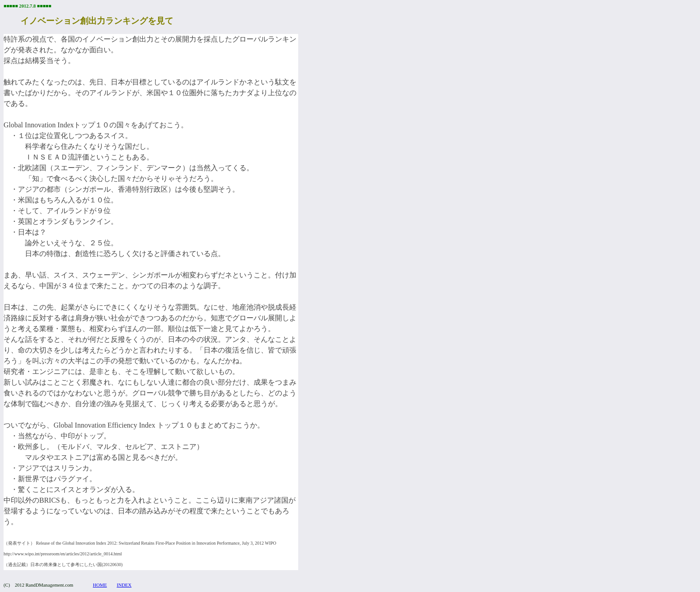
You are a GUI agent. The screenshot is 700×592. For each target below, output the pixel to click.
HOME (100, 585)
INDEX (124, 585)
